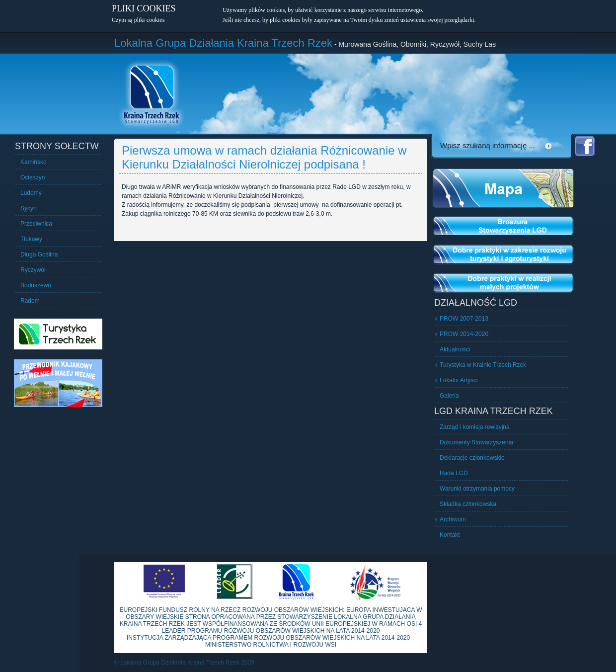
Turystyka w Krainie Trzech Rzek (483, 365)
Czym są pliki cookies (138, 20)
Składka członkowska (468, 504)
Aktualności (455, 349)
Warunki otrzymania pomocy (477, 489)
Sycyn (29, 208)
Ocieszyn (33, 177)
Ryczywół (33, 270)
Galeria (449, 396)
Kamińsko (34, 162)
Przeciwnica (36, 224)
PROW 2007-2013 (464, 319)
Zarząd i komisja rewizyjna (475, 427)
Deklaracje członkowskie (472, 458)
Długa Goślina (39, 254)
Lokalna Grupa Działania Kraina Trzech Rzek (223, 43)
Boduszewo (36, 285)
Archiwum (453, 519)
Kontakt (450, 535)
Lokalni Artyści (459, 380)
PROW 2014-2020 (464, 334)
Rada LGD (454, 473)
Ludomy (31, 193)
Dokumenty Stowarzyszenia (476, 442)
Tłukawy (31, 239)
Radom (30, 301)
